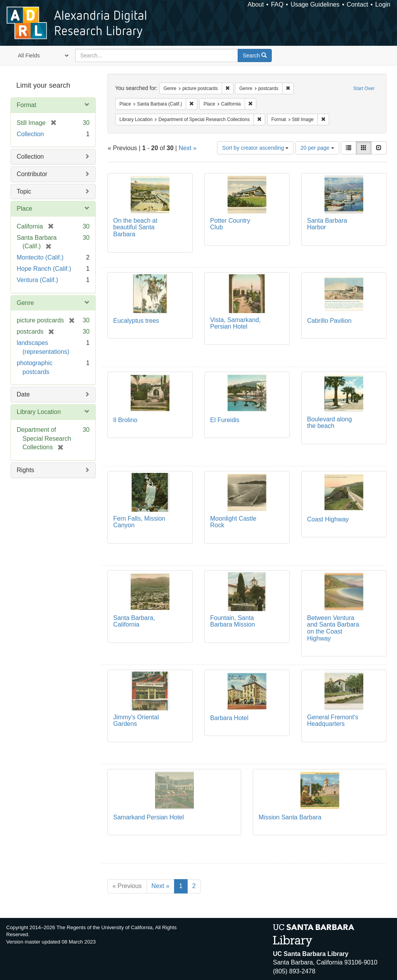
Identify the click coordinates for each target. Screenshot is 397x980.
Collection (30, 134)
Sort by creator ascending (255, 148)
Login (383, 4)
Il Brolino (125, 420)
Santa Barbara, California (134, 621)
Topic (24, 191)
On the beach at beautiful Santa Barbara (135, 227)
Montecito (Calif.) (40, 257)
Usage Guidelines (315, 4)
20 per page (317, 148)
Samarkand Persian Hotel (148, 817)
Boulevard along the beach (330, 423)
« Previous (127, 886)
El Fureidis (225, 420)
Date (23, 394)
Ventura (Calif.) (37, 280)
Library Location (39, 412)
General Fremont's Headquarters (333, 721)
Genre (25, 303)
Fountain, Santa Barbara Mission (233, 621)
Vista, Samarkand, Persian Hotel (235, 323)
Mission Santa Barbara (290, 817)
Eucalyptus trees (136, 321)
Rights (25, 470)
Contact (357, 4)
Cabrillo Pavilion (329, 321)
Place (24, 209)
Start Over (364, 88)
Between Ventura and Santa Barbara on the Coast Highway (333, 628)
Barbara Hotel (229, 718)
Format (27, 105)
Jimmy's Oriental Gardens (136, 721)
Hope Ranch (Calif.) (44, 269)
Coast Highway (328, 519)
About (256, 4)
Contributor (32, 174)
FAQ (277, 4)
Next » (188, 148)
